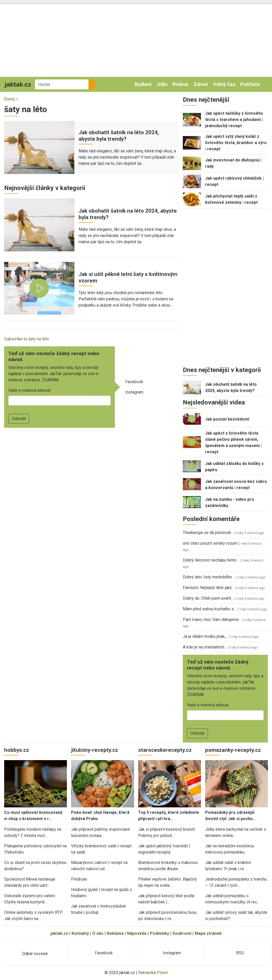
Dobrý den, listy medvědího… (209, 577)
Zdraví (201, 84)
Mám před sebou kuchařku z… (210, 609)
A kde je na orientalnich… (205, 647)
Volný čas (224, 84)
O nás (98, 933)
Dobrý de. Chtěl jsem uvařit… (208, 598)
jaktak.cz (59, 933)
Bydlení (143, 84)
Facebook (134, 382)
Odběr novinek (35, 954)
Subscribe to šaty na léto (27, 339)
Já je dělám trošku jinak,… (205, 636)
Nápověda (137, 933)
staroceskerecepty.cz (165, 750)
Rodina (180, 84)
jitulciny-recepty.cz (95, 750)
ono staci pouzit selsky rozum (210, 543)
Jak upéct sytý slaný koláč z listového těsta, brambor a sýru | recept (236, 143)
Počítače (250, 84)
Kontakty (80, 933)
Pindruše (79, 879)
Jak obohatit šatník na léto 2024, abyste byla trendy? (119, 136)
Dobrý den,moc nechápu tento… (211, 560)
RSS (240, 953)
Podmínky (159, 933)
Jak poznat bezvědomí (227, 419)
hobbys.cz (17, 750)
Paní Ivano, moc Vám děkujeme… (212, 620)
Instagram (134, 392)
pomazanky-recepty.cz (233, 750)
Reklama (115, 933)
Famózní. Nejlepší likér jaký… (208, 588)
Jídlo (162, 84)
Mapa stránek (208, 933)
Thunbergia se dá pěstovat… (208, 533)
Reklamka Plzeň (153, 973)
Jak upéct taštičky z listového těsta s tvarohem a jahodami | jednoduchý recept (234, 120)
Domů (10, 99)
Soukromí (182, 933)
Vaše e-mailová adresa (29, 390)
